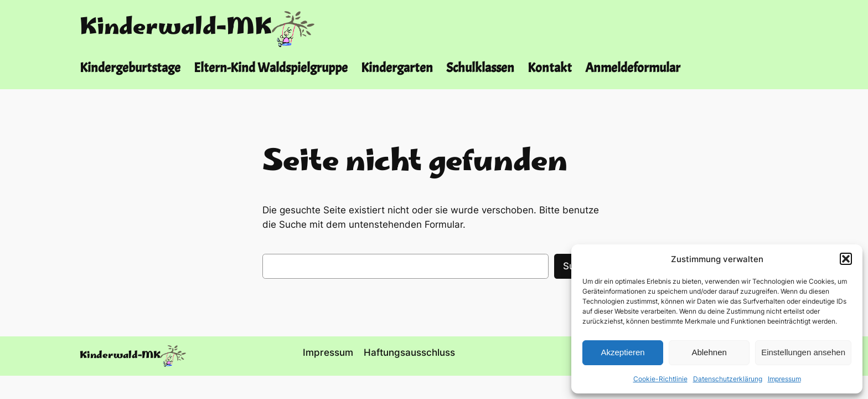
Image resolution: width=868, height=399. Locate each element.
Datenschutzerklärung (728, 379)
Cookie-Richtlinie (660, 379)
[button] (846, 259)
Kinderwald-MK (176, 29)
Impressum (784, 379)
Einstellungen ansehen (803, 352)
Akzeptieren (622, 352)
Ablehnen (709, 352)
